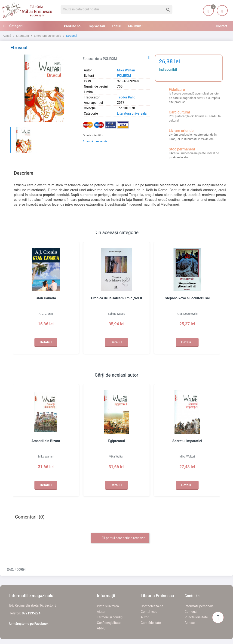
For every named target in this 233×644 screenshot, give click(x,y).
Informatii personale (199, 606)
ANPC (101, 628)
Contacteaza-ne (152, 606)
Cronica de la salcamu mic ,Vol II (116, 298)
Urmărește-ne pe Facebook (29, 624)
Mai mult (134, 26)
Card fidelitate (151, 623)
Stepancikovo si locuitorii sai (187, 298)
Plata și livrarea (108, 606)
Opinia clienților (93, 135)
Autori (145, 617)
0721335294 (31, 613)
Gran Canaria (46, 298)
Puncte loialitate (196, 617)
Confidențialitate (109, 623)
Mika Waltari (126, 70)
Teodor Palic (126, 97)
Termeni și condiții (110, 617)
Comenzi (191, 612)
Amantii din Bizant (46, 441)
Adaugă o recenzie (95, 141)
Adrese (190, 623)
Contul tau (193, 596)
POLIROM (124, 76)
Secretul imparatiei (187, 441)
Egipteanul (116, 441)
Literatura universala (132, 113)
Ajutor (101, 612)
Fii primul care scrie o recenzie (120, 538)
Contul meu (149, 612)
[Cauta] (116, 9)
